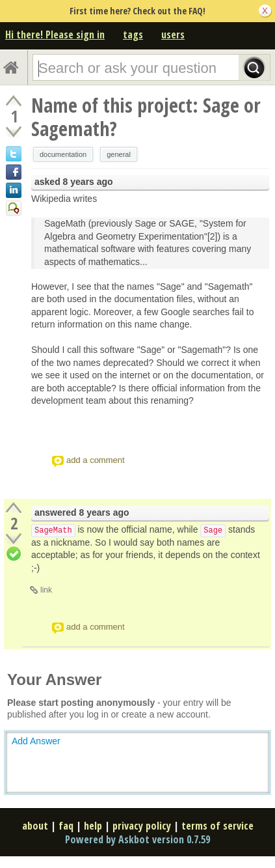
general (119, 154)
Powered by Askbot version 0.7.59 (137, 839)
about (35, 826)
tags (133, 35)
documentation (63, 154)
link (46, 590)
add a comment (96, 460)
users (173, 35)
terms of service (217, 826)
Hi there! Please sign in (55, 35)
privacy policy (142, 826)
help (93, 826)
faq (66, 826)
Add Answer (36, 741)
